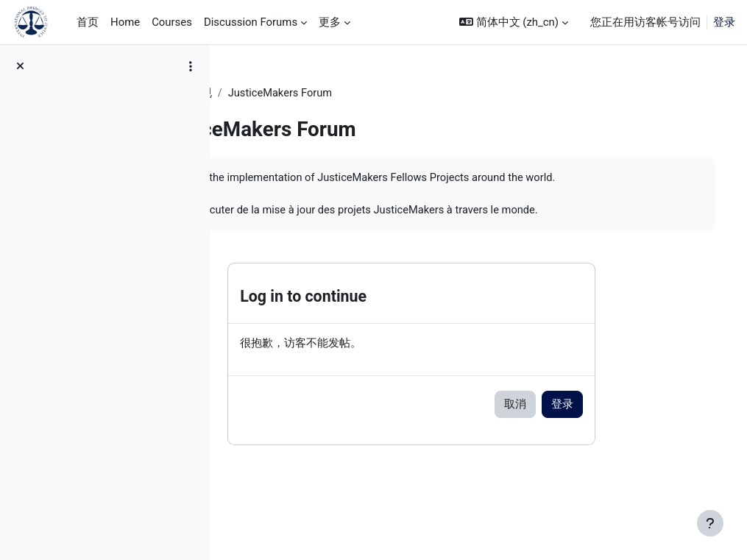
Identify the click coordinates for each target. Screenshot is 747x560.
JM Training (267, 93)
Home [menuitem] (125, 22)
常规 (323, 93)
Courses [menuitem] (172, 22)
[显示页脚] (710, 523)
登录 (724, 22)
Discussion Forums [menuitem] (251, 22)
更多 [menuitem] (330, 22)
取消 (570, 422)
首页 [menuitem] (88, 22)
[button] (514, 22)
